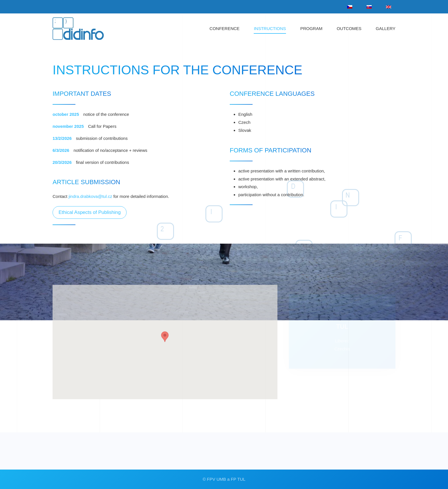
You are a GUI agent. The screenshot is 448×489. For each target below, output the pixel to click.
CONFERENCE (224, 28)
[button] (165, 342)
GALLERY (386, 28)
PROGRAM (311, 28)
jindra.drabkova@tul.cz (90, 196)
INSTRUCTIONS (270, 28)
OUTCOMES (349, 28)
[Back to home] (84, 29)
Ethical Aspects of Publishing (90, 212)
